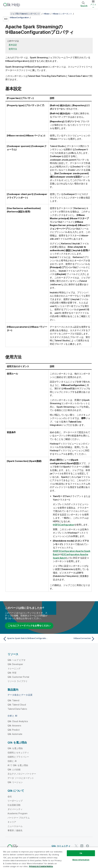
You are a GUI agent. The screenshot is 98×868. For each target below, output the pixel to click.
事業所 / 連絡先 (15, 830)
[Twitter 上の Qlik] (76, 846)
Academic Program (18, 813)
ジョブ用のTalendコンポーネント (25, 14)
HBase (47, 14)
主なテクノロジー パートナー (22, 774)
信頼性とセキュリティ (18, 752)
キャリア (12, 822)
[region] (49, 857)
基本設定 (13, 45)
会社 (10, 796)
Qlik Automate (15, 734)
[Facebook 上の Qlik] (88, 846)
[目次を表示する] (6, 14)
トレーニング (14, 668)
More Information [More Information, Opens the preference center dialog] (81, 860)
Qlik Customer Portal (18, 677)
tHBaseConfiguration (19, 17)
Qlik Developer (15, 664)
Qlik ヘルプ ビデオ (17, 660)
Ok (81, 853)
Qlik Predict (14, 730)
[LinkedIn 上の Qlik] (82, 846)
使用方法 (13, 49)
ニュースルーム (15, 826)
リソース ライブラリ (18, 681)
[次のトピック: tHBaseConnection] (73, 639)
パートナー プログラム (19, 818)
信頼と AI (12, 761)
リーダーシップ (15, 801)
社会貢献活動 (14, 805)
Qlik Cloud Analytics (18, 721)
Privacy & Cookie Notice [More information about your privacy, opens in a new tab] (41, 866)
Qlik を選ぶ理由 (15, 748)
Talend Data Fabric (17, 709)
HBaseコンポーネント (62, 14)
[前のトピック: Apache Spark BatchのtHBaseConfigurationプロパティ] (25, 639)
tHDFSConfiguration (64, 525)
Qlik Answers (14, 726)
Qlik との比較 (14, 769)
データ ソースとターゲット (21, 778)
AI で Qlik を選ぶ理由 (18, 765)
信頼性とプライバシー (18, 757)
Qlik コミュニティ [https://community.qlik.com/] (61, 846)
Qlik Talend (13, 700)
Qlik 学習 (12, 673)
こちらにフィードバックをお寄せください (29, 626)
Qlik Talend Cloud (17, 705)
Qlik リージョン (15, 782)
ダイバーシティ (15, 809)
